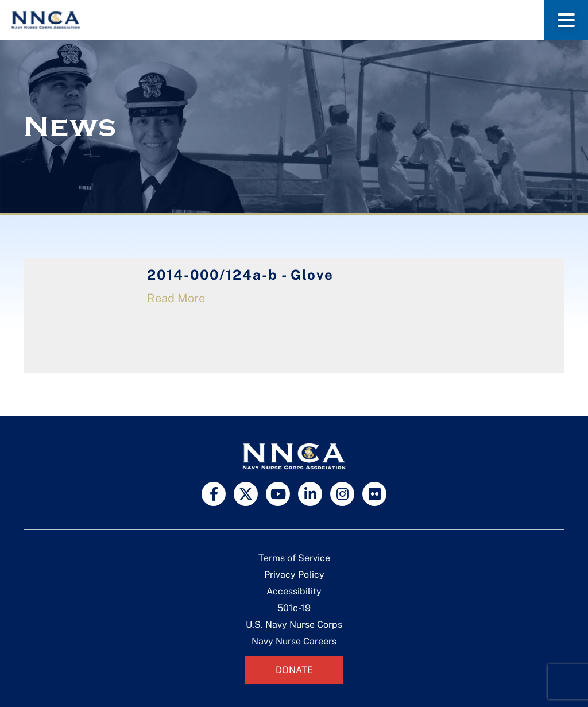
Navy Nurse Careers (294, 641)
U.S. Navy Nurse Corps (294, 625)
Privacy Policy (294, 575)
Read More (176, 298)
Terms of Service (294, 558)
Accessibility (294, 591)
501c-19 (294, 608)
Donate (294, 670)
